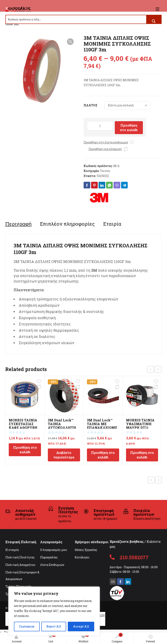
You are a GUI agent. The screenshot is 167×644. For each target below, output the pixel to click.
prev (151, 369)
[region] (54, 611)
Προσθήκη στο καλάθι (129, 128)
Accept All (81, 626)
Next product (158, 480)
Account (17, 639)
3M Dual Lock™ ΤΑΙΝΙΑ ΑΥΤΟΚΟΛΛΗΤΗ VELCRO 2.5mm (62, 426)
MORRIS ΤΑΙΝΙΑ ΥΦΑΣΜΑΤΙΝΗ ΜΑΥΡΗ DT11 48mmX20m (140, 426)
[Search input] (76, 19)
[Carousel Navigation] (154, 369)
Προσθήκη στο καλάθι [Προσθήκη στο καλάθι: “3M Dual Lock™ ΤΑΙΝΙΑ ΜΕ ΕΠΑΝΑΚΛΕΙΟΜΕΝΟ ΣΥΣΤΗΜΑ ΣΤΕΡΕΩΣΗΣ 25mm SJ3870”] (103, 455)
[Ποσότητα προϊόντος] (100, 126)
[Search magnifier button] (154, 21)
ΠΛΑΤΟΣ (90, 105)
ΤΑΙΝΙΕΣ (103, 176)
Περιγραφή (18, 224)
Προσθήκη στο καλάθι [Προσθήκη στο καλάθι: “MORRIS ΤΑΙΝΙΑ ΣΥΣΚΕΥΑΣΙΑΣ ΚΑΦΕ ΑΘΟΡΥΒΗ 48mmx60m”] (25, 450)
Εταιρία (112, 224)
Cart (51, 638)
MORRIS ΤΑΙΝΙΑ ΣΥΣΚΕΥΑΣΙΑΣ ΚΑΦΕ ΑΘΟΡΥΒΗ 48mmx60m (23, 426)
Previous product (151, 480)
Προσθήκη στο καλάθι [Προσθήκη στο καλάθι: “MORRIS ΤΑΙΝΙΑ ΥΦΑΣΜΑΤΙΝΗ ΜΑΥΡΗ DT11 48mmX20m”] (142, 455)
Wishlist (84, 638)
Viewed (150, 639)
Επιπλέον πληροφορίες (67, 224)
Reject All (54, 626)
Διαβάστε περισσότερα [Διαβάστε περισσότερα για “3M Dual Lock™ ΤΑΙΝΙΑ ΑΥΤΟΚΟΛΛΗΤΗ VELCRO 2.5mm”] (64, 455)
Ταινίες (105, 171)
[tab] (18, 224)
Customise (27, 626)
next (158, 369)
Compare (117, 638)
